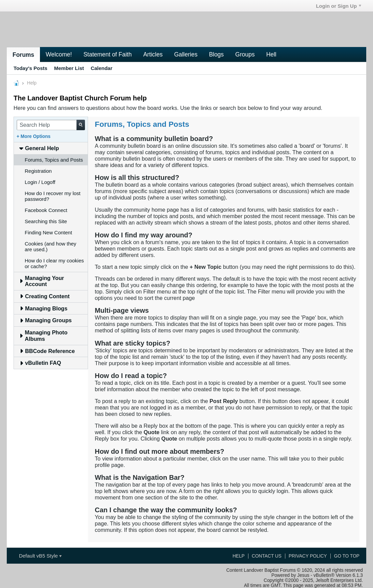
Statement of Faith (107, 54)
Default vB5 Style (40, 556)
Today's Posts (30, 68)
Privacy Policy (308, 556)
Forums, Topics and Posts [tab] (54, 160)
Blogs (216, 54)
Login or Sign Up (338, 6)
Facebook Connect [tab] (46, 210)
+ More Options (34, 136)
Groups (245, 54)
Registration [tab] (38, 171)
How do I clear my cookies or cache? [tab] (54, 263)
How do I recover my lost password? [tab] (53, 196)
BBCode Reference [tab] (47, 351)
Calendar (102, 68)
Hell (271, 54)
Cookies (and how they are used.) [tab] (50, 246)
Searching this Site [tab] (46, 221)
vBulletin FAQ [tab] (40, 363)
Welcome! (59, 54)
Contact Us (267, 556)
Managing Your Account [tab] (42, 281)
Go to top (347, 556)
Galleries (186, 54)
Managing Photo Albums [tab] (43, 336)
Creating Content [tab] (45, 296)
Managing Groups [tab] (46, 320)
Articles (153, 54)
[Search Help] (51, 125)
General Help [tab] (39, 148)
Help (239, 556)
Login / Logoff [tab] (40, 182)
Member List (69, 68)
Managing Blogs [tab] (43, 308)
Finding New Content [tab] (48, 232)
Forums (23, 55)
